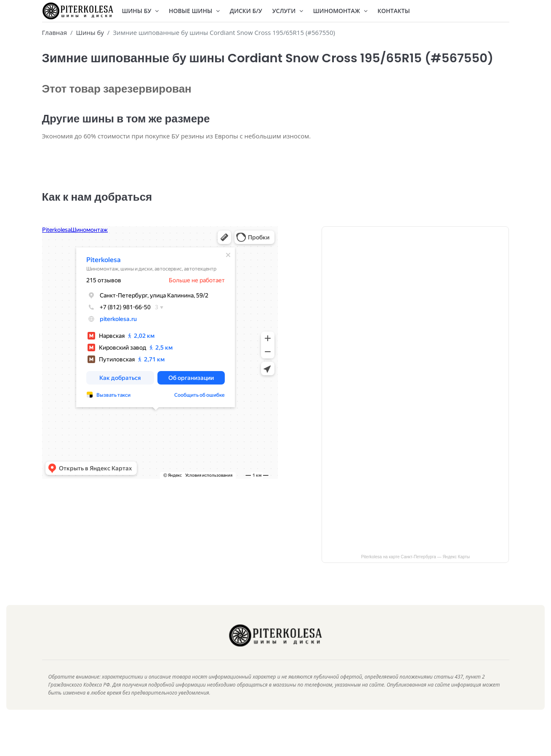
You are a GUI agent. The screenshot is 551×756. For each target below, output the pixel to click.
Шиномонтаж (340, 11)
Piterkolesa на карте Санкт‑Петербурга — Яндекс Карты (416, 569)
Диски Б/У (246, 11)
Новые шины (194, 11)
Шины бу (90, 32)
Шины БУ (141, 11)
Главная (55, 32)
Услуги (288, 11)
